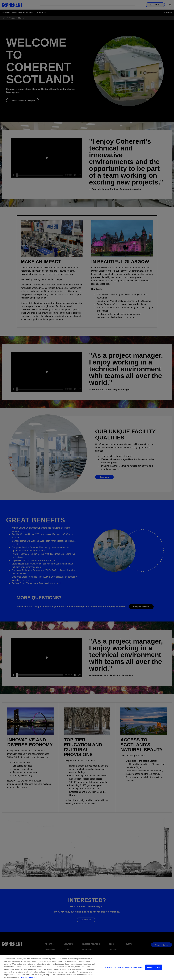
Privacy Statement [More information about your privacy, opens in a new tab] (29, 977)
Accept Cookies (154, 968)
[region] (87, 967)
